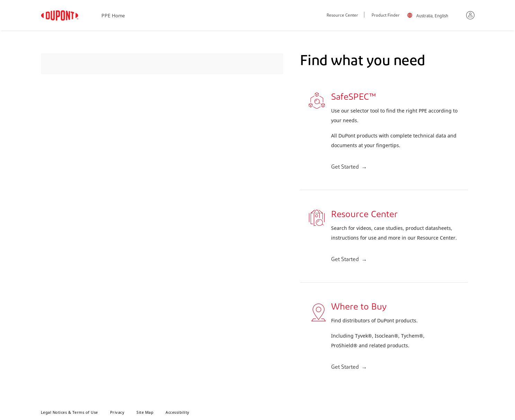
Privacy (117, 412)
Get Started (345, 167)
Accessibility (177, 412)
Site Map (145, 412)
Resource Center (342, 16)
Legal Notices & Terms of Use (69, 412)
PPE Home (113, 16)
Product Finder (386, 16)
